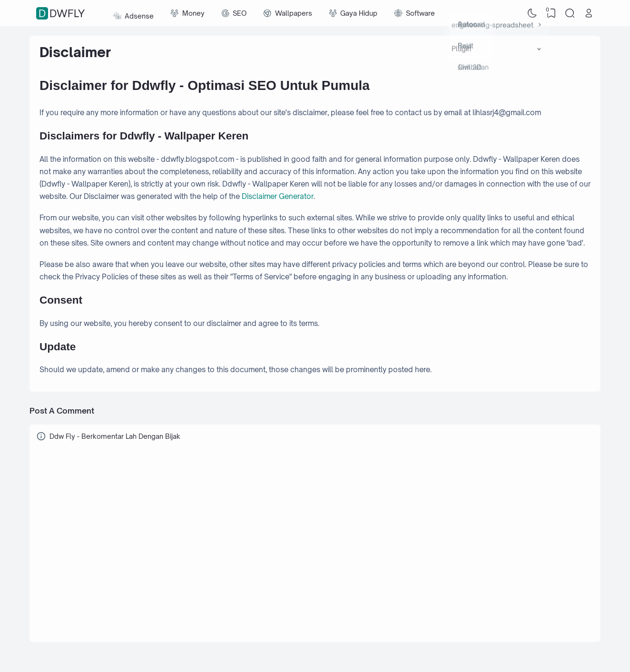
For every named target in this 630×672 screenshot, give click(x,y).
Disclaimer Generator (278, 196)
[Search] (570, 13)
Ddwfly (62, 13)
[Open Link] (589, 13)
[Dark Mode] (532, 13)
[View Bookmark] (551, 13)
